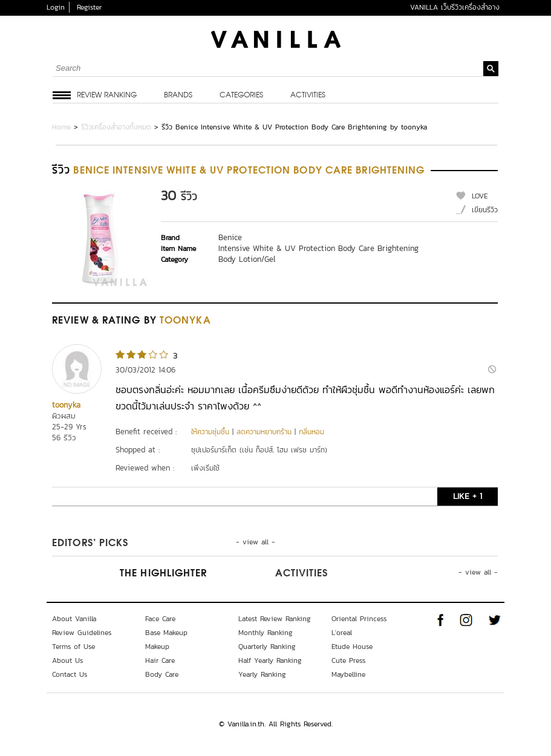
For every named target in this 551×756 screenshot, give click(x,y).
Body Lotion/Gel (247, 259)
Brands (178, 96)
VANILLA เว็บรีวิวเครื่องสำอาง (455, 7)
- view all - (256, 542)
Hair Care (160, 660)
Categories (241, 96)
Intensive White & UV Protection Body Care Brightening (318, 248)
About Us (67, 660)
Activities (308, 96)
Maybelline (348, 674)
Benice (230, 237)
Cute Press (348, 660)
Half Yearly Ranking (270, 660)
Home (61, 127)
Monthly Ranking (266, 633)
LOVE (480, 196)
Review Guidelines (82, 633)
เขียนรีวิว (485, 210)
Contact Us (70, 674)
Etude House (352, 647)
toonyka (66, 405)
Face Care (160, 619)
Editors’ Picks (90, 544)
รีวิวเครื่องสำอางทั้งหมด (116, 127)
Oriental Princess (359, 619)
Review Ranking (107, 96)
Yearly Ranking (262, 674)
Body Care (162, 674)
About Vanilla (74, 619)
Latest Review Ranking (275, 619)
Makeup (157, 647)
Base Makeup (166, 633)
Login (56, 7)
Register (89, 7)
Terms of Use (73, 647)
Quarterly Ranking (267, 647)
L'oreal (342, 633)
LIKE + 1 (468, 496)
